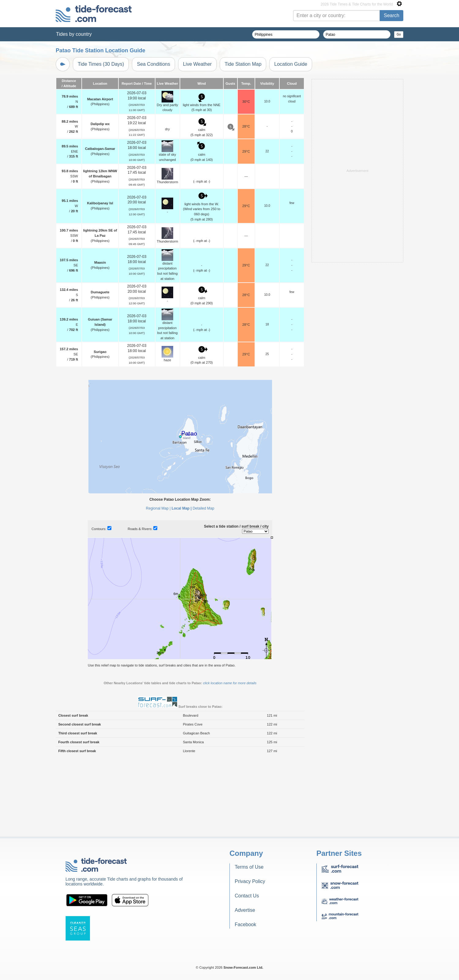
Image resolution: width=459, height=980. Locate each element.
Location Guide (291, 64)
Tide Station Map (243, 64)
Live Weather (197, 64)
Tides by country (74, 34)
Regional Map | (158, 585)
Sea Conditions (153, 64)
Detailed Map (203, 585)
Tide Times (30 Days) (101, 64)
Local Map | (182, 585)
